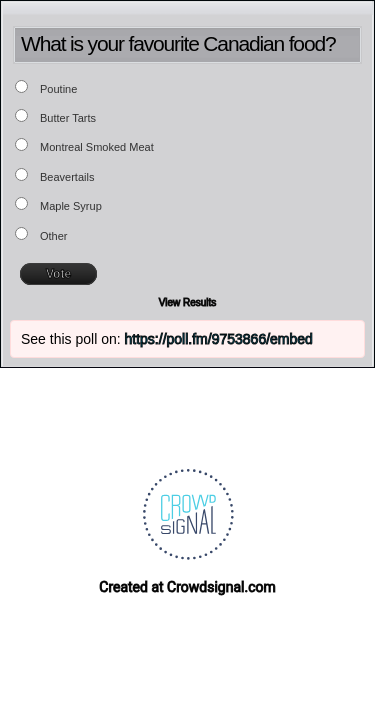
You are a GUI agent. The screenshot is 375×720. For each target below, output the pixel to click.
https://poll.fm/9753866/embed (219, 339)
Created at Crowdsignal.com (187, 587)
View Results (188, 302)
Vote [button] (58, 274)
